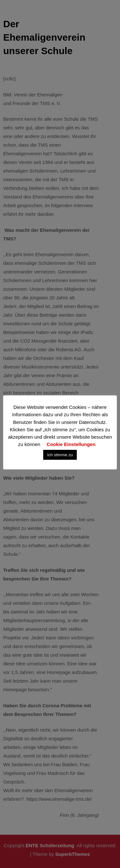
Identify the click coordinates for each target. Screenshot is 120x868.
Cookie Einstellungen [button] (71, 444)
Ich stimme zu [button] (60, 455)
